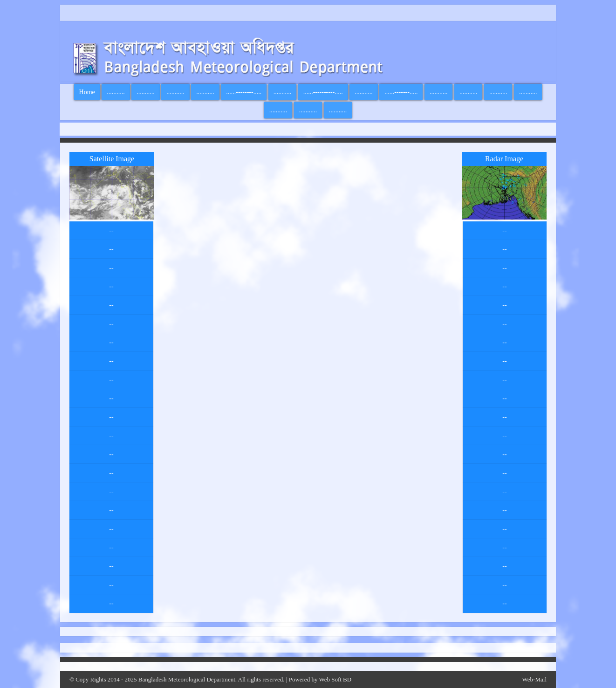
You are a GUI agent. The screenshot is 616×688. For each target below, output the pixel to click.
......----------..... (323, 92)
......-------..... (401, 92)
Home (87, 92)
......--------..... (244, 92)
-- (111, 230)
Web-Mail (534, 679)
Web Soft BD (335, 679)
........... (116, 92)
